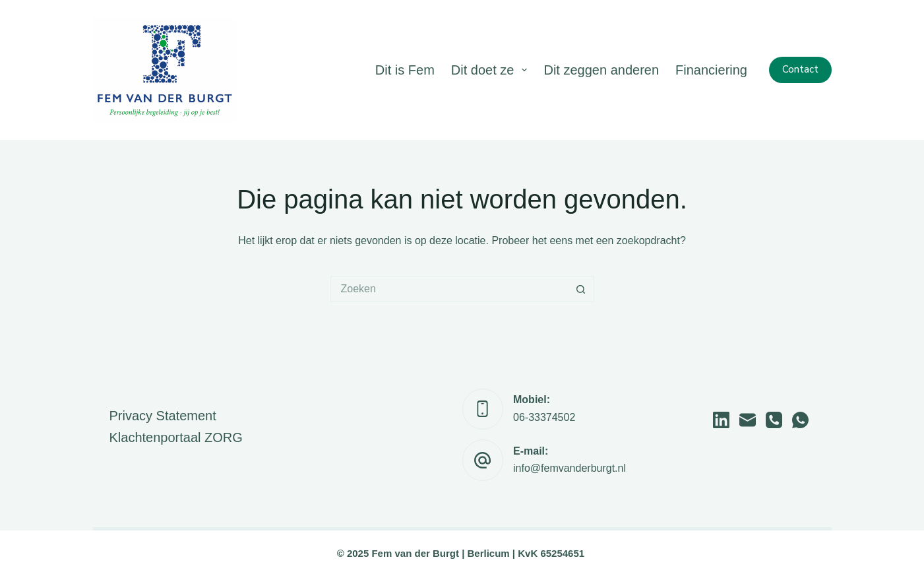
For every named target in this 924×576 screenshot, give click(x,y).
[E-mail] (748, 420)
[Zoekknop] (581, 289)
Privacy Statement (163, 416)
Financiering (711, 70)
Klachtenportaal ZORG (176, 437)
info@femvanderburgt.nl (570, 468)
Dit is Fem (405, 70)
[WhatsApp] (800, 420)
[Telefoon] (774, 420)
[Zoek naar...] (449, 289)
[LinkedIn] (721, 420)
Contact (800, 69)
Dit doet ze (492, 70)
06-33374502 (544, 417)
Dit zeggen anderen (601, 70)
